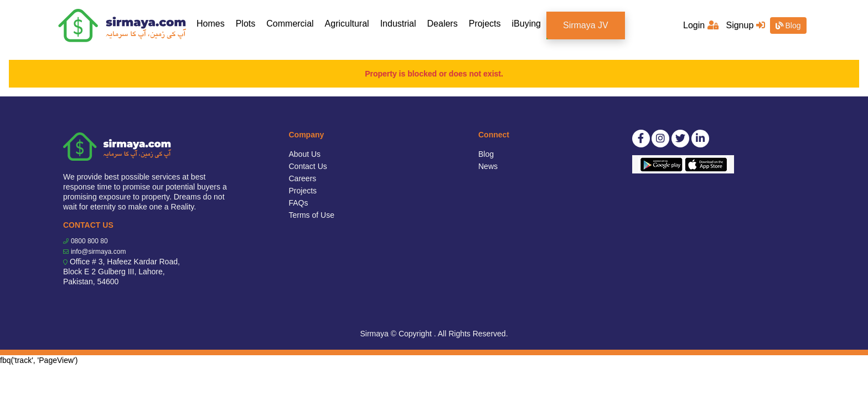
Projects (485, 24)
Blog (788, 25)
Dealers (443, 24)
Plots (246, 24)
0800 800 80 (89, 241)
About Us (305, 154)
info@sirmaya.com (99, 252)
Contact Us (308, 166)
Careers (303, 178)
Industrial (398, 24)
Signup (745, 25)
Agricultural (347, 24)
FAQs (299, 203)
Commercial (290, 24)
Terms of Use (312, 215)
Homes (213, 23)
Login (701, 25)
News (488, 166)
